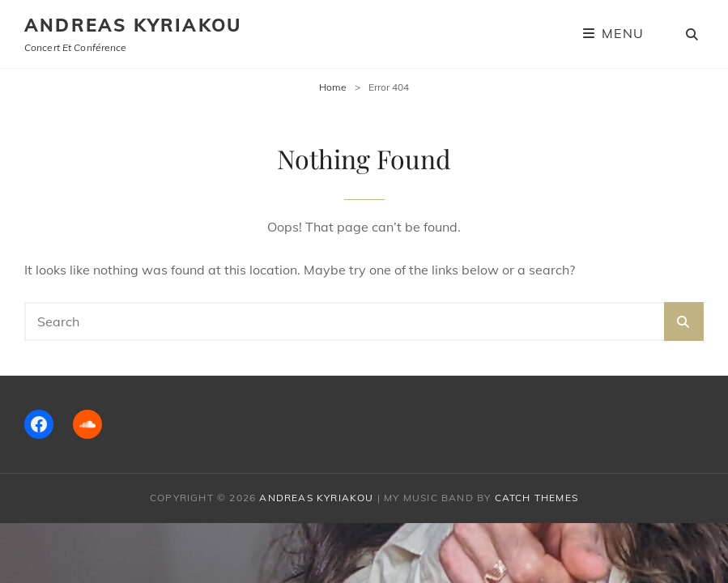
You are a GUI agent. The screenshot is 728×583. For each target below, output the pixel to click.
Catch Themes (536, 498)
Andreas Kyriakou (133, 25)
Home (333, 87)
